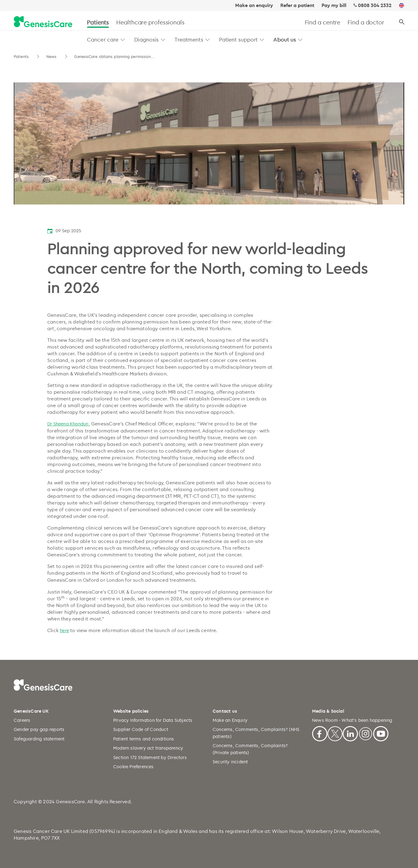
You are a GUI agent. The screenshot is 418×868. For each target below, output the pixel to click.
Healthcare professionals (150, 22)
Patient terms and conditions (144, 739)
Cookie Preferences (133, 767)
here (64, 630)
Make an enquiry (254, 5)
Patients (98, 22)
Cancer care (103, 39)
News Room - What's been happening (352, 720)
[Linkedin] (350, 733)
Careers (22, 720)
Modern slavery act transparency (148, 748)
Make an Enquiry (230, 720)
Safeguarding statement (39, 739)
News (52, 56)
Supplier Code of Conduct (141, 729)
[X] (335, 733)
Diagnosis (146, 39)
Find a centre (323, 22)
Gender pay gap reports (39, 729)
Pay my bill (334, 5)
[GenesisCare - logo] (43, 22)
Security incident (230, 762)
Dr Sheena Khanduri (68, 424)
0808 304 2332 (375, 5)
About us (285, 39)
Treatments (189, 39)
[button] (123, 40)
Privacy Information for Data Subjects (153, 720)
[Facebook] (320, 733)
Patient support (238, 39)
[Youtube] (381, 733)
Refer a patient (297, 5)
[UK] (402, 6)
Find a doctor (366, 22)
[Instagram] (366, 733)
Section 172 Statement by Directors (150, 757)
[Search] (402, 22)
